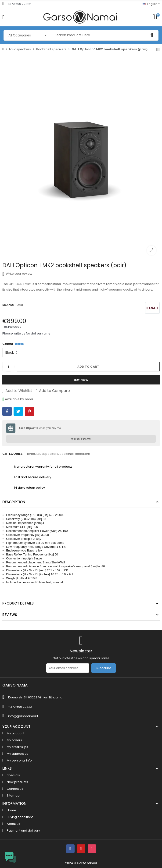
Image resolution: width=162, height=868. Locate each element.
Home (30, 454)
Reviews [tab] (10, 615)
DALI (20, 305)
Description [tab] (14, 502)
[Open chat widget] (11, 857)
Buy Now (81, 380)
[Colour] (11, 352)
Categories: (13, 454)
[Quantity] (8, 367)
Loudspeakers (47, 454)
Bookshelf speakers (75, 454)
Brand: (8, 305)
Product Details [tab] (18, 603)
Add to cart (88, 367)
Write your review (17, 274)
